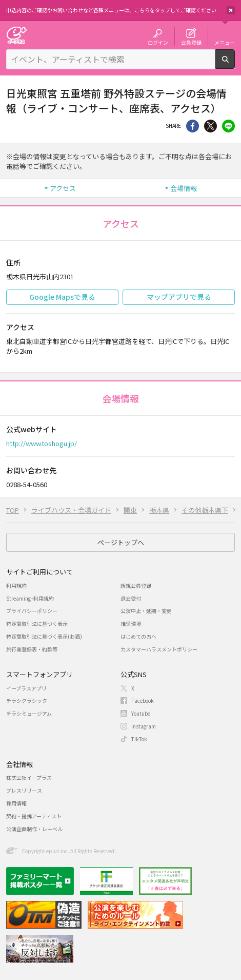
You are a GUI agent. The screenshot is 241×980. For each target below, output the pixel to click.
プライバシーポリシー (32, 611)
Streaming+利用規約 (30, 598)
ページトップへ (121, 542)
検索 (235, 65)
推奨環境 (131, 623)
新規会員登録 (136, 585)
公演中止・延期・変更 (146, 611)
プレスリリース (24, 790)
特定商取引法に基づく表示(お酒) (44, 636)
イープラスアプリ (26, 688)
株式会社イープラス (29, 777)
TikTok (139, 739)
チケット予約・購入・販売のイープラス (16, 35)
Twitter (210, 126)
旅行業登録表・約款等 (32, 649)
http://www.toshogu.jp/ (42, 443)
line (228, 126)
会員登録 (191, 42)
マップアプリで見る (179, 297)
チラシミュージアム (29, 713)
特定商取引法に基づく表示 (37, 623)
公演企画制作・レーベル (34, 829)
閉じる (231, 10)
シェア (193, 126)
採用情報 (16, 803)
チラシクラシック (27, 700)
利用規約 (16, 585)
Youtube (141, 713)
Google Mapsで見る (62, 297)
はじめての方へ (138, 636)
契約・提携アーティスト (34, 816)
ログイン (158, 42)
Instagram (144, 726)
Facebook (143, 700)
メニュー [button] (225, 42)
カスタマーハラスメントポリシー (159, 649)
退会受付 (131, 598)
